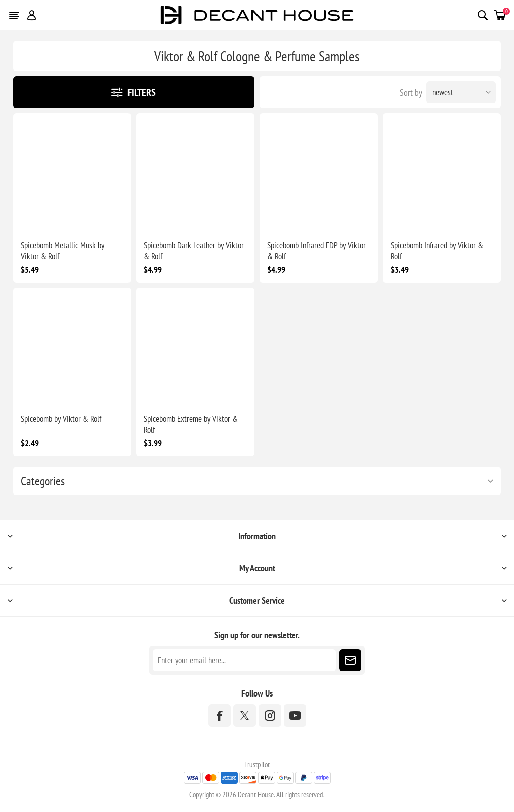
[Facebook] (220, 715)
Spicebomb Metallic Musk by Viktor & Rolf (62, 251)
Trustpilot (257, 765)
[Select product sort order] (461, 92)
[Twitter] (245, 715)
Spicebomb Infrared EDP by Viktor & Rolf (316, 251)
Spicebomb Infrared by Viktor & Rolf (437, 251)
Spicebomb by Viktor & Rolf (61, 419)
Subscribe (350, 660)
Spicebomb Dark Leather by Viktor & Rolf (194, 251)
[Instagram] (270, 715)
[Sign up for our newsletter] (244, 660)
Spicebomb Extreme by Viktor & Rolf (191, 424)
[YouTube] (295, 715)
